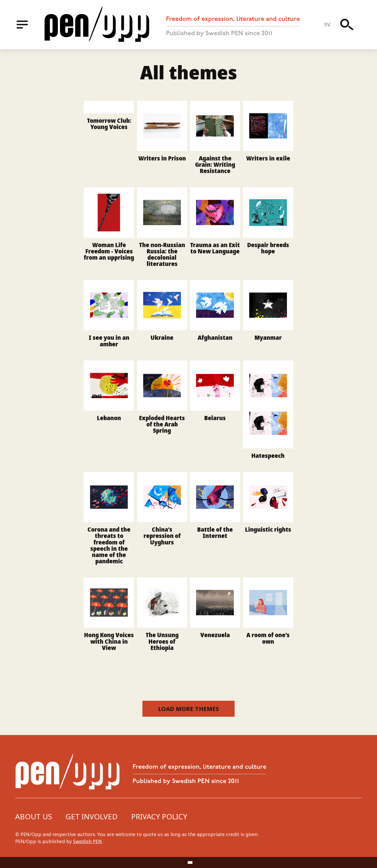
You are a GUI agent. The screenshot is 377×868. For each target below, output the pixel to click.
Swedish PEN (87, 841)
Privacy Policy (159, 816)
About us (34, 816)
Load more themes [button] (188, 709)
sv (327, 24)
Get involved (92, 816)
